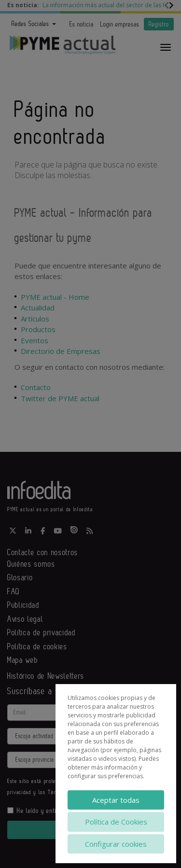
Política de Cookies (116, 822)
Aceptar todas (116, 800)
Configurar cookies (116, 844)
